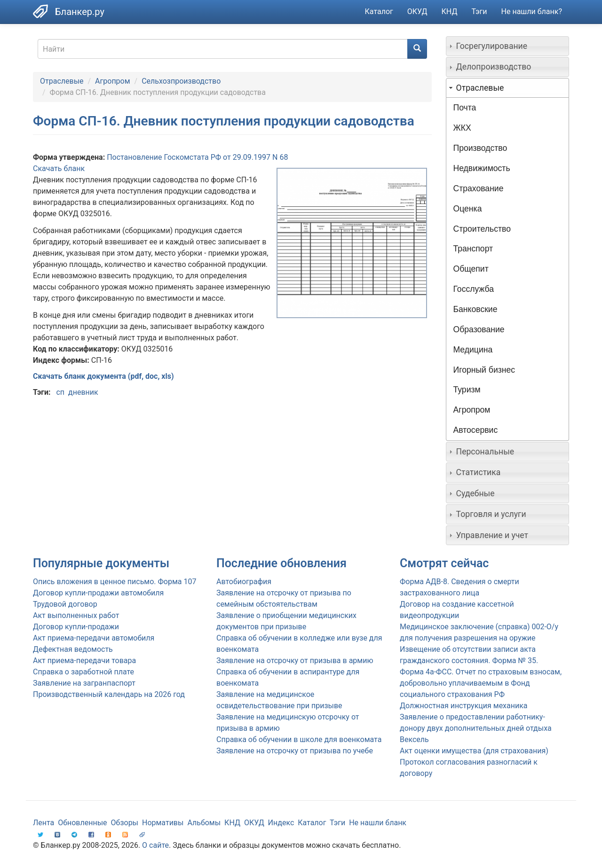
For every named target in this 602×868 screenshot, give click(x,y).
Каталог (379, 12)
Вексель (414, 739)
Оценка (468, 209)
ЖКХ (462, 128)
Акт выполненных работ (76, 615)
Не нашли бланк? (532, 12)
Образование (479, 329)
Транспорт (473, 249)
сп (60, 392)
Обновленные (82, 823)
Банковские (475, 309)
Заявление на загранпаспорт (84, 683)
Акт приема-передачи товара (84, 661)
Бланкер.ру (80, 12)
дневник (83, 392)
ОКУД (417, 12)
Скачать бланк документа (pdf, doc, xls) (103, 376)
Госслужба (474, 289)
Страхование (479, 188)
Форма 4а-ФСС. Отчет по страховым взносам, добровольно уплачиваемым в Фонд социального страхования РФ (481, 683)
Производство (480, 148)
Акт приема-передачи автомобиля (94, 638)
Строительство (482, 229)
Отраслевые (62, 81)
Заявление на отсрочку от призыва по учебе (295, 751)
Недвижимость (482, 168)
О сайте (155, 845)
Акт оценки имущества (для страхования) (474, 751)
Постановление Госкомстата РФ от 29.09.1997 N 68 (197, 157)
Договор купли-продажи (76, 627)
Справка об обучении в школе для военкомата (299, 739)
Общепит (471, 269)
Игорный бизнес (484, 370)
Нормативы (163, 823)
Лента (44, 823)
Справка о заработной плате (83, 672)
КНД (450, 12)
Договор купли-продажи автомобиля (98, 593)
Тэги (479, 12)
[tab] (508, 46)
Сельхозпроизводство (181, 81)
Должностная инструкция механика (464, 706)
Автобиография (244, 582)
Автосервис (476, 430)
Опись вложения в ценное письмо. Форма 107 (115, 582)
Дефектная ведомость (73, 649)
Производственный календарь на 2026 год (109, 694)
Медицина (473, 350)
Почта (465, 108)
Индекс (281, 823)
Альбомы (204, 823)
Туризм (467, 390)
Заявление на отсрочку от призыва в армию (295, 661)
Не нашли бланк (378, 823)
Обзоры (125, 823)
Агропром (112, 81)
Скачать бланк (59, 168)
